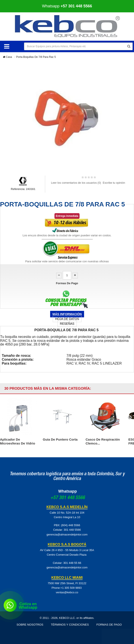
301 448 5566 (72, 530)
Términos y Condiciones (70, 625)
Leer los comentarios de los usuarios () (76, 183)
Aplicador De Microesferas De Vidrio (18, 441)
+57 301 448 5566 (68, 498)
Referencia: (18, 189)
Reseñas (67, 324)
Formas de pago (109, 625)
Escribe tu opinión (114, 183)
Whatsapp (67, 6)
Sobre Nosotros (30, 625)
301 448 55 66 (72, 563)
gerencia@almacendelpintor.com (67, 535)
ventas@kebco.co (67, 592)
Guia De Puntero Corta (60, 439)
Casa (7, 57)
